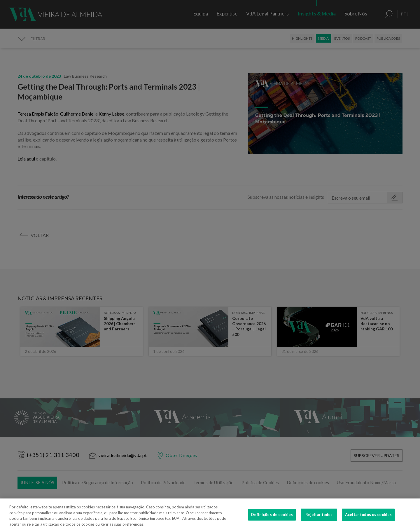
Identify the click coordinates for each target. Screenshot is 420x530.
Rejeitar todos (319, 519)
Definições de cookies (272, 519)
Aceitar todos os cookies (368, 519)
